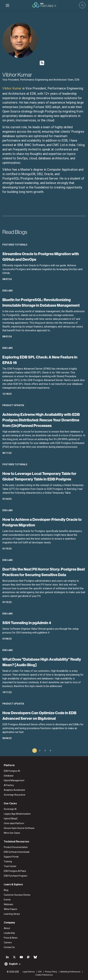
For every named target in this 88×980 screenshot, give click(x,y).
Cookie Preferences (44, 975)
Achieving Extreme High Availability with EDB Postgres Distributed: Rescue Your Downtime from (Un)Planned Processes (41, 420)
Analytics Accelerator (15, 790)
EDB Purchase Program (16, 876)
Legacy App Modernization (17, 814)
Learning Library (12, 914)
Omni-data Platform (14, 823)
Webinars (8, 904)
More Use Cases (12, 833)
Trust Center (10, 866)
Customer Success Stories (17, 895)
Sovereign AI (10, 809)
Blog (6, 890)
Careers (8, 943)
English (13, 964)
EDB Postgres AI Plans (15, 871)
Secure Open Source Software (19, 828)
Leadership (9, 933)
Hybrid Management (14, 780)
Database (9, 776)
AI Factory (9, 785)
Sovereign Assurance (15, 795)
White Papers (10, 909)
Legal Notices (29, 972)
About (7, 928)
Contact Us (9, 947)
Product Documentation (16, 847)
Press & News (11, 938)
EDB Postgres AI (12, 771)
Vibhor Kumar (12, 88)
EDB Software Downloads (17, 852)
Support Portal (11, 857)
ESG (40, 972)
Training (8, 861)
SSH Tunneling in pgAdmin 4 (27, 623)
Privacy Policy (51, 972)
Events (7, 900)
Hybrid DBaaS (11, 819)
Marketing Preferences (70, 972)
